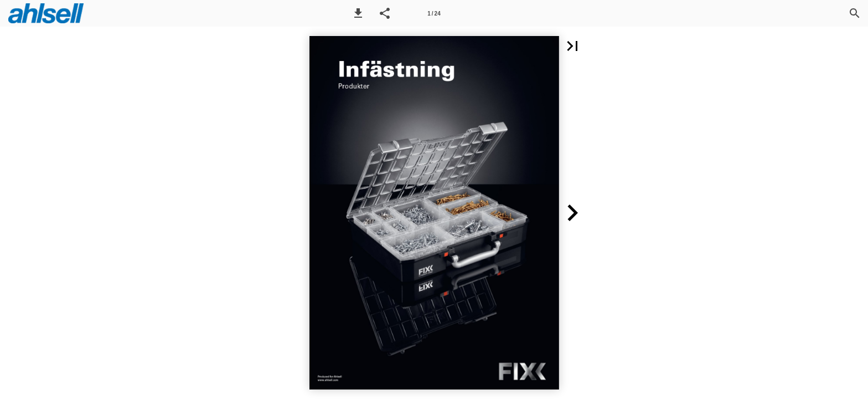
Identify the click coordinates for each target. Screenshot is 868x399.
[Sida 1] (434, 13)
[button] (358, 13)
